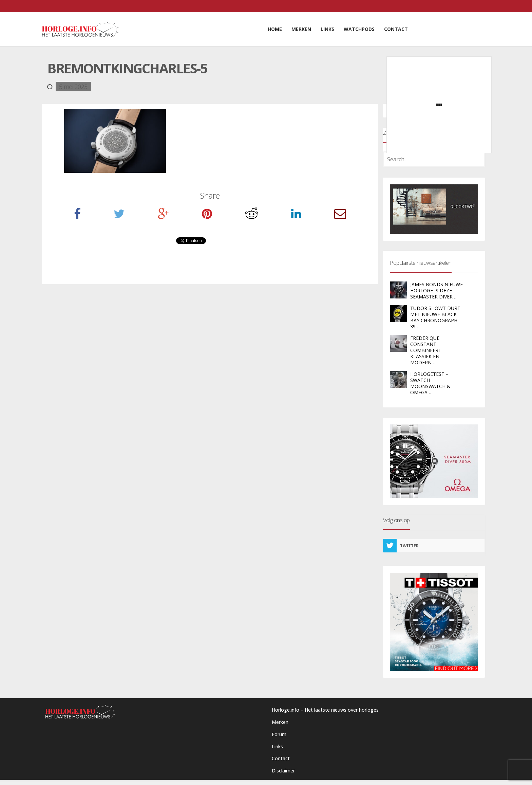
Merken (280, 722)
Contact (281, 758)
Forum (279, 734)
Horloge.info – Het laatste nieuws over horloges (325, 710)
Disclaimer (283, 771)
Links (277, 746)
